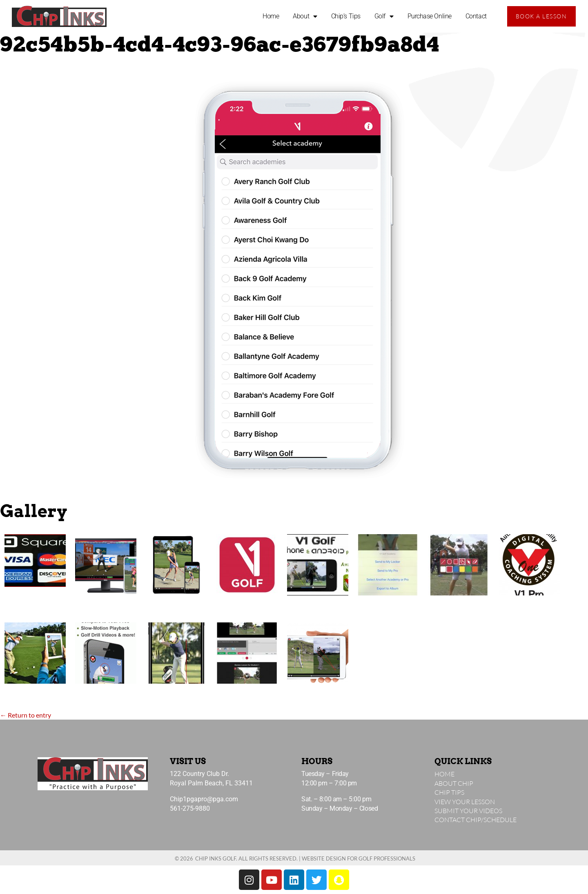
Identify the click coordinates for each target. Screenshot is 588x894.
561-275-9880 (190, 808)
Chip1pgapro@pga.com (204, 799)
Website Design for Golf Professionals (359, 858)
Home (271, 16)
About (305, 16)
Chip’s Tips (346, 16)
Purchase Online (430, 16)
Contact (476, 16)
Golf (384, 16)
